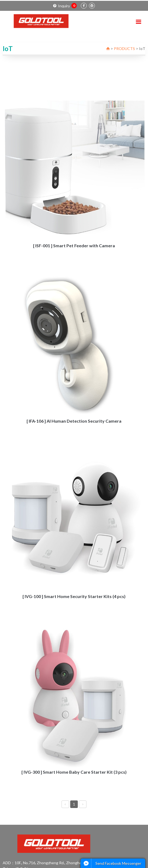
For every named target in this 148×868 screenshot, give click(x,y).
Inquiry (65, 6)
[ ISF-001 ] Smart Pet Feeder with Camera (74, 246)
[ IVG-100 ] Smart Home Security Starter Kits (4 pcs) (74, 596)
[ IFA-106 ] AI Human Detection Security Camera (74, 421)
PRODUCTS (124, 49)
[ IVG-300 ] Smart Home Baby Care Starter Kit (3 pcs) (74, 772)
